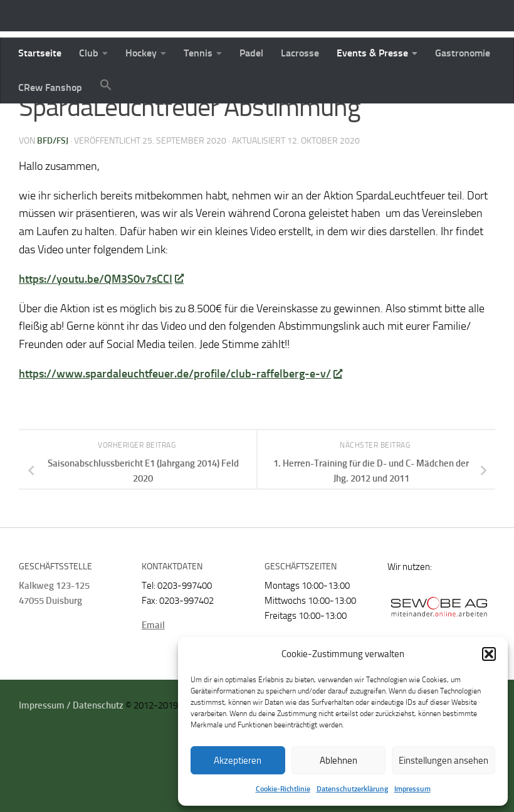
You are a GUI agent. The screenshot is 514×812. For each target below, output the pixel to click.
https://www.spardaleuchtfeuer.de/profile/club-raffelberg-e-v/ (180, 446)
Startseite (40, 53)
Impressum (412, 789)
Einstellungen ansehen (443, 761)
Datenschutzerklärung (352, 789)
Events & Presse (372, 53)
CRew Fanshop (50, 87)
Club (89, 53)
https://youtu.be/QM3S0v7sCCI (101, 351)
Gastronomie (463, 53)
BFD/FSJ (53, 213)
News (33, 122)
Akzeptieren (238, 761)
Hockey (141, 53)
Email (153, 697)
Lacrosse (300, 53)
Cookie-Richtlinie (283, 789)
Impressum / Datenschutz (71, 778)
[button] (489, 654)
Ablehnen (338, 761)
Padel (251, 53)
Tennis (198, 53)
